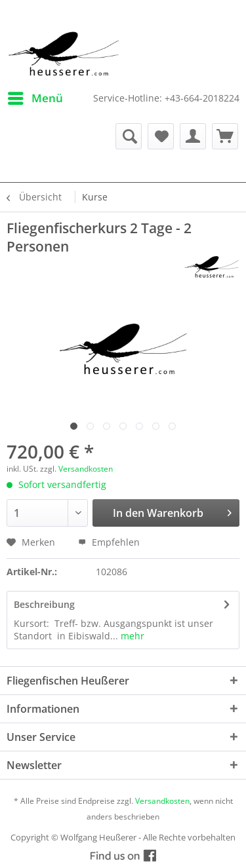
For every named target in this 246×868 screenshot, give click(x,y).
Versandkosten (86, 469)
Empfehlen (109, 542)
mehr (131, 636)
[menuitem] (35, 98)
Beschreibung (44, 604)
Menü (35, 97)
